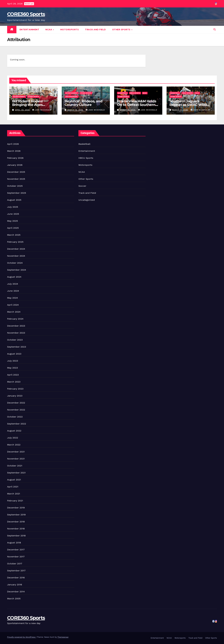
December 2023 (16, 326)
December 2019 (16, 508)
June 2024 (13, 291)
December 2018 (16, 522)
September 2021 (16, 473)
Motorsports (70, 30)
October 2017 (15, 564)
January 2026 (15, 165)
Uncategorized (71, 97)
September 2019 (16, 515)
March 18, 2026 (76, 110)
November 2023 (16, 333)
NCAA (49, 30)
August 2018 (14, 543)
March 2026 (14, 151)
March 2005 (14, 599)
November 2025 (16, 179)
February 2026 (15, 158)
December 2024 (16, 249)
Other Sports (122, 30)
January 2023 (15, 396)
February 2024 (15, 319)
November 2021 (16, 459)
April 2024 (13, 305)
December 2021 (16, 452)
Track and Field (95, 30)
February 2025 (15, 242)
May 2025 (12, 221)
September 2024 (17, 270)
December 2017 (16, 550)
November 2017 (16, 557)
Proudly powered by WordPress (21, 637)
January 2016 (15, 585)
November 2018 (16, 529)
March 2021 (14, 494)
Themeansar (63, 637)
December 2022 (16, 403)
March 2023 (14, 382)
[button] (215, 29)
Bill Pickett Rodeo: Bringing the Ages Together (27, 105)
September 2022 (17, 424)
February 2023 (15, 389)
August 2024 (14, 277)
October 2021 (15, 466)
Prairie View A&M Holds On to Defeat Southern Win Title (137, 105)
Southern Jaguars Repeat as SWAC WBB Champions (188, 105)
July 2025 (13, 207)
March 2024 (14, 312)
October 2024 (15, 263)
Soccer (82, 186)
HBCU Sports (135, 93)
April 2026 (13, 144)
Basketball (122, 93)
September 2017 (16, 571)
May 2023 (12, 368)
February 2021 (15, 501)
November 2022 (16, 410)
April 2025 (13, 228)
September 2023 (17, 347)
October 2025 (15, 186)
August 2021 (14, 480)
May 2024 (12, 298)
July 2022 (13, 438)
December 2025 (16, 172)
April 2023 (13, 375)
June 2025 (13, 214)
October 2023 (15, 340)
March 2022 (14, 445)
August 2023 (14, 354)
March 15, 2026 (128, 110)
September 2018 (16, 536)
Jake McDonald (42, 110)
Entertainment (29, 30)
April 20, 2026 (23, 110)
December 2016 (16, 578)
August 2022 (14, 431)
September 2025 (17, 193)
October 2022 (15, 417)
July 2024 (13, 284)
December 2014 (16, 592)
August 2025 (14, 200)
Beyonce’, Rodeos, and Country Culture (83, 103)
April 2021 (13, 487)
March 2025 (14, 235)
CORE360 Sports (26, 14)
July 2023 (13, 361)
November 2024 (16, 256)
